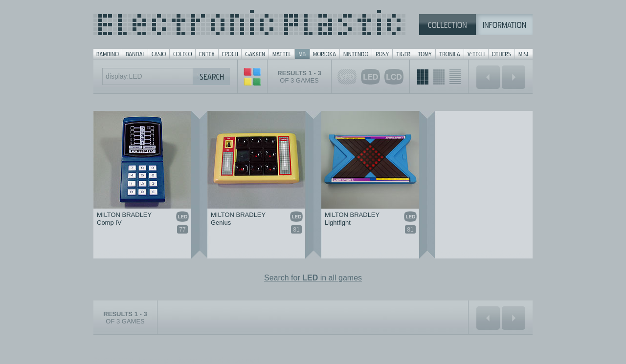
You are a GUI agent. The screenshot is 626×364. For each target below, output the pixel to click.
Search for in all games (313, 278)
